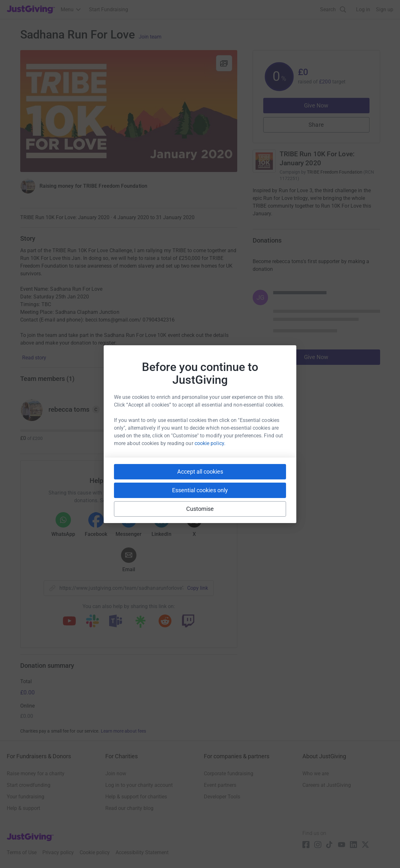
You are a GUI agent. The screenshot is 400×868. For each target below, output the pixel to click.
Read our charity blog (129, 808)
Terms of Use (22, 852)
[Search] (333, 9)
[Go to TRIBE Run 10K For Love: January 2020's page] (264, 161)
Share (316, 125)
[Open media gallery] (129, 111)
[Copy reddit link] (165, 622)
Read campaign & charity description (296, 226)
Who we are (316, 773)
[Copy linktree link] (140, 623)
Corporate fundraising (229, 773)
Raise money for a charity (36, 773)
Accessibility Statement (142, 852)
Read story (34, 358)
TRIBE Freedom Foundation (335, 172)
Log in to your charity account (139, 785)
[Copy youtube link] (69, 622)
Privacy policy (58, 852)
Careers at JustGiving (327, 785)
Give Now (316, 105)
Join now (116, 773)
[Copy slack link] (92, 622)
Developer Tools (222, 797)
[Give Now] (28, 186)
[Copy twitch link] (188, 622)
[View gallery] (224, 63)
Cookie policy (95, 852)
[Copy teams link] (116, 622)
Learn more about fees (123, 731)
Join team (150, 37)
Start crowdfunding (29, 785)
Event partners (220, 785)
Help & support (23, 808)
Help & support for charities (136, 797)
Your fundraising (26, 797)
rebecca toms (69, 409)
